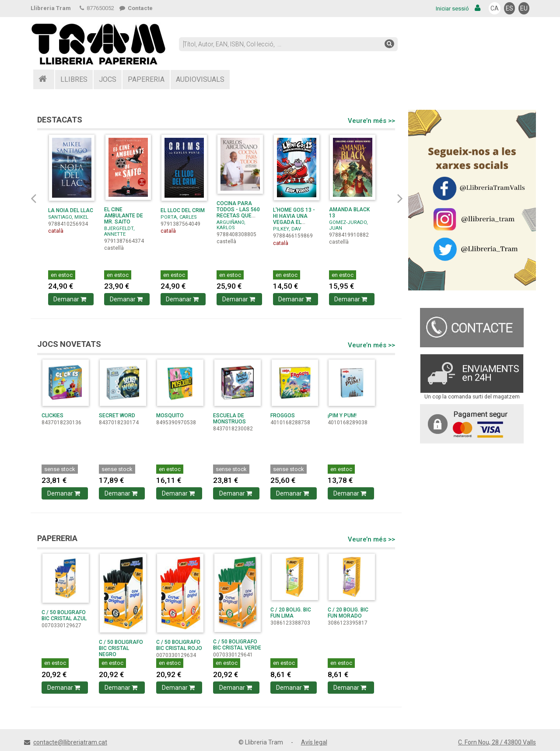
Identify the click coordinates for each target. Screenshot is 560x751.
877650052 (97, 8)
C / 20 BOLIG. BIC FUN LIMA (291, 613)
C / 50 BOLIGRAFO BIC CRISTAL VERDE (237, 645)
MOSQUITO (170, 416)
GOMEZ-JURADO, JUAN (348, 225)
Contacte (136, 8)
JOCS (108, 79)
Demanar (71, 299)
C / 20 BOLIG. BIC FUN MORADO (348, 613)
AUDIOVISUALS (200, 79)
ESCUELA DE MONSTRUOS (229, 419)
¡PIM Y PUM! (342, 416)
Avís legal (314, 742)
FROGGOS (283, 416)
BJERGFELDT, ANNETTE (119, 231)
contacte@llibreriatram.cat (70, 742)
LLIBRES (74, 79)
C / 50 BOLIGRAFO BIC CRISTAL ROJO (179, 645)
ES (509, 8)
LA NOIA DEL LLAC (71, 210)
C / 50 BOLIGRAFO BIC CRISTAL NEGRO (121, 648)
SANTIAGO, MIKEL (68, 217)
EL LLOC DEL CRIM (183, 210)
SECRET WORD (117, 416)
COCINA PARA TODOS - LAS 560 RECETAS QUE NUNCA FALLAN (238, 213)
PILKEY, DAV (287, 229)
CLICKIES (52, 416)
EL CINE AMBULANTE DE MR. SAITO (124, 216)
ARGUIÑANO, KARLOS (231, 225)
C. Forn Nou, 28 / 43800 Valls (497, 742)
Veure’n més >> (371, 121)
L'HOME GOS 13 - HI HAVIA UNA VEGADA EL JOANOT (294, 219)
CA (495, 8)
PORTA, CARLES (179, 217)
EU (524, 8)
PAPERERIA (146, 79)
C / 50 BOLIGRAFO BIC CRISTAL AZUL (64, 615)
